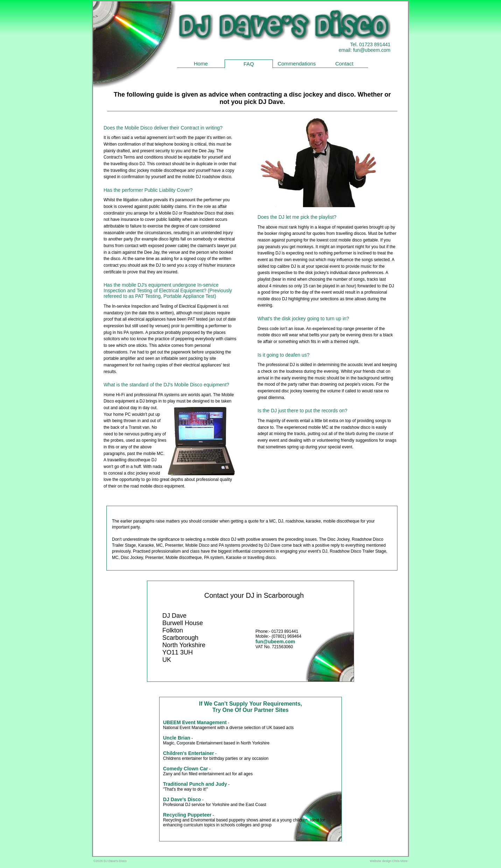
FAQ (249, 64)
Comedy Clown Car (185, 769)
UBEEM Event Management (195, 722)
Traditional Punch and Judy (195, 784)
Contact (344, 64)
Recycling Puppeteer (187, 815)
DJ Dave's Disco (182, 799)
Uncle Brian (177, 738)
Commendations (297, 64)
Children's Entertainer (189, 753)
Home (201, 64)
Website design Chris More (389, 861)
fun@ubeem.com (372, 50)
